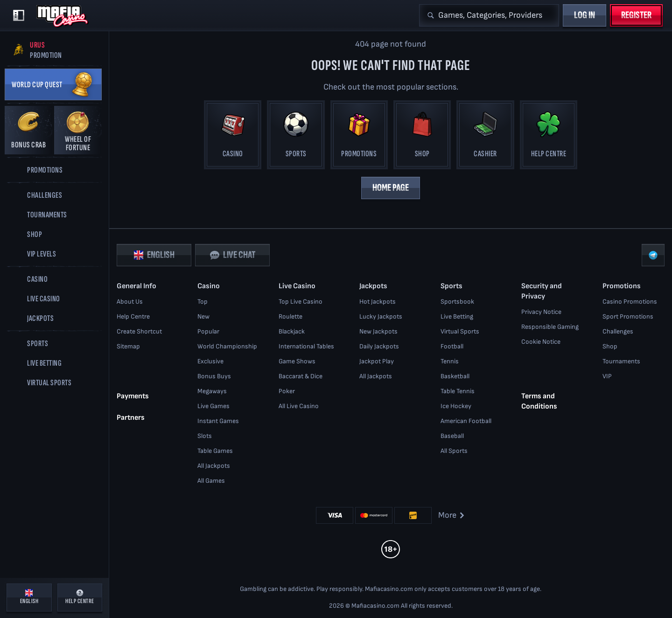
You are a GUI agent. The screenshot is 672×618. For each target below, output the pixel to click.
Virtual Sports (460, 331)
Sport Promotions (628, 316)
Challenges (618, 331)
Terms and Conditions (539, 401)
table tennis (458, 391)
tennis (450, 361)
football (452, 346)
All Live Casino (299, 406)
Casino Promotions (630, 302)
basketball (455, 376)
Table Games (215, 451)
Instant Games (218, 421)
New (203, 316)
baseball (452, 436)
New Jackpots (378, 331)
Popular (208, 331)
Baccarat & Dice (301, 376)
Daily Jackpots (379, 346)
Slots (205, 436)
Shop (610, 346)
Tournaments (621, 361)
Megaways (212, 391)
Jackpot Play (377, 361)
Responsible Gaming (550, 327)
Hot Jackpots (378, 302)
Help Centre (133, 316)
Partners (131, 417)
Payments (133, 396)
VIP (607, 376)
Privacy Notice (541, 312)
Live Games (213, 406)
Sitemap (128, 346)
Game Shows (297, 361)
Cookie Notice (541, 342)
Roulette (290, 316)
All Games (211, 481)
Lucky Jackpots (381, 316)
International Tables (306, 346)
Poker (287, 391)
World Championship (227, 346)
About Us (130, 302)
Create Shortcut (139, 331)
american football (466, 421)
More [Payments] (452, 515)
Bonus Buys (214, 376)
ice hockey (456, 406)
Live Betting (457, 316)
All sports (454, 451)
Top (203, 302)
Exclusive (210, 361)
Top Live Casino (301, 302)
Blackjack (292, 331)
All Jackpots (214, 466)
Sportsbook (457, 302)
